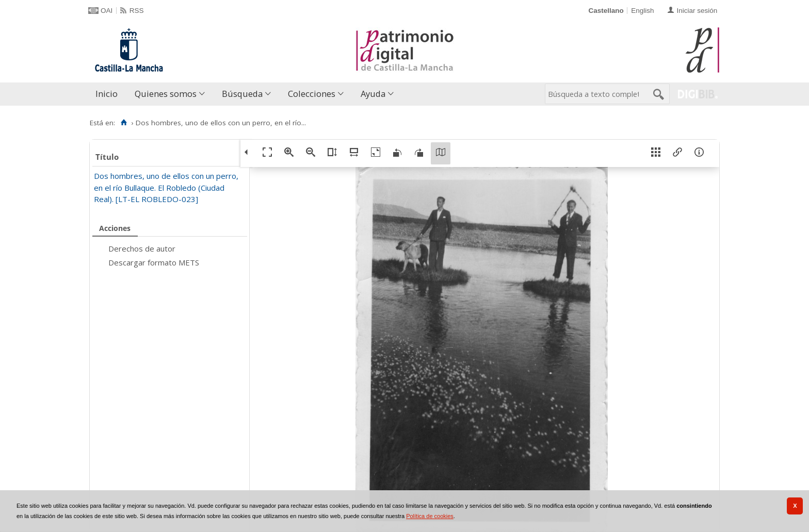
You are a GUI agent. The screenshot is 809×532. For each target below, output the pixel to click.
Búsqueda (242, 94)
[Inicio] (124, 123)
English (642, 11)
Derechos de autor (142, 248)
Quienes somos (166, 94)
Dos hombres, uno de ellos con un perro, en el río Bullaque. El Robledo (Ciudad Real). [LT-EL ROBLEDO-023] (166, 187)
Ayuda (373, 94)
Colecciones (312, 94)
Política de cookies (430, 516)
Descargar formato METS (154, 262)
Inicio (107, 94)
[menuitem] (109, 94)
